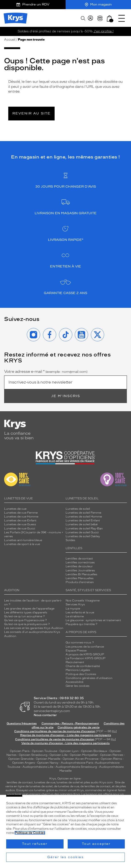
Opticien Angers (24, 763)
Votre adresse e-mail (46, 372)
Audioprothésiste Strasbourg (76, 767)
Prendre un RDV (33, 4)
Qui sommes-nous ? (80, 643)
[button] (109, 18)
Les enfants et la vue (80, 612)
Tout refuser (35, 844)
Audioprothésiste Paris (77, 763)
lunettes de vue (45, 782)
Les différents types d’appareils (26, 612)
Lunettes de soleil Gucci (82, 532)
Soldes (70, 540)
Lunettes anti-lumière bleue (23, 540)
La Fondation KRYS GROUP (86, 658)
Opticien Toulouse (45, 751)
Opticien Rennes (112, 755)
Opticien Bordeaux (94, 751)
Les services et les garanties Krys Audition (34, 628)
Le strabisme (75, 616)
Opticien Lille (59, 755)
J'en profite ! (104, 31)
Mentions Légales (78, 670)
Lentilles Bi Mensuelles (81, 574)
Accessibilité (74, 682)
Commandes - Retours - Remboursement (70, 723)
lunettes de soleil (68, 782)
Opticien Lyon (69, 751)
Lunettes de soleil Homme (84, 517)
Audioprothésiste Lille (38, 767)
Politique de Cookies (30, 833)
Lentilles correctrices (80, 562)
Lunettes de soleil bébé (82, 524)
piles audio (91, 782)
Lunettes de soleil (78, 509)
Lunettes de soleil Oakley (83, 536)
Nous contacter (45, 715)
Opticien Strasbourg (33, 755)
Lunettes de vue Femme (21, 513)
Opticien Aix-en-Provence (81, 759)
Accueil (10, 40)
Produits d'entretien (80, 582)
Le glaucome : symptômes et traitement (93, 620)
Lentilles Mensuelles (80, 578)
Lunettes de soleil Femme (83, 513)
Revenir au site (31, 113)
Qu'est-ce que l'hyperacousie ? (25, 620)
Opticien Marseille (48, 759)
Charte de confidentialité (83, 666)
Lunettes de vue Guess (20, 524)
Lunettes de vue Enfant (20, 520)
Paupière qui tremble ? (81, 624)
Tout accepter (96, 844)
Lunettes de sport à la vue (22, 544)
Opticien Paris (20, 751)
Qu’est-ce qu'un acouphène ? (24, 616)
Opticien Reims (111, 759)
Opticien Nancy (48, 763)
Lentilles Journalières (80, 570)
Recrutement (75, 662)
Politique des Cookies (81, 674)
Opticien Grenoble (21, 759)
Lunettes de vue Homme (21, 517)
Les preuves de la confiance (85, 647)
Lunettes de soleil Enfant (83, 520)
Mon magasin (98, 4)
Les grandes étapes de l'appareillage (29, 609)
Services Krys (75, 604)
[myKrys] (90, 18)
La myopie (73, 609)
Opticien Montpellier (84, 755)
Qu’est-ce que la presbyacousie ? (27, 624)
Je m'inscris (66, 396)
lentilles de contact (20, 782)
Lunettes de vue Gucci (20, 529)
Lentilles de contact (79, 559)
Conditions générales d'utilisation (89, 678)
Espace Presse (76, 651)
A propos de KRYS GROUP (85, 654)
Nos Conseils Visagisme (83, 601)
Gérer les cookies (78, 686)
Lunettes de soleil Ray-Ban (84, 529)
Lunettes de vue (15, 509)
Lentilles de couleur (79, 566)
